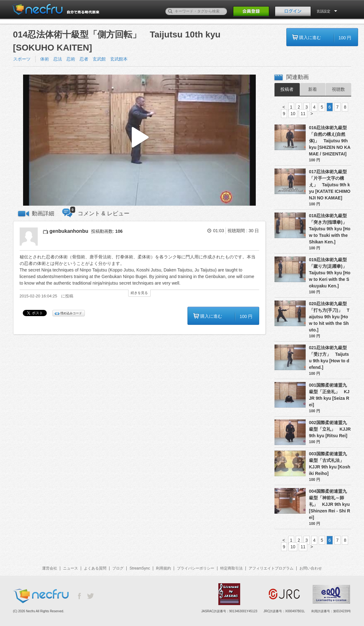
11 (303, 114)
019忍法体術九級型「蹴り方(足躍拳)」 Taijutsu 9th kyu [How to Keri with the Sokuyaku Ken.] (330, 273)
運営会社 (50, 568)
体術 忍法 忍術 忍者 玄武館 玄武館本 (84, 59)
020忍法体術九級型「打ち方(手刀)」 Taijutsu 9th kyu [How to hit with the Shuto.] (329, 317)
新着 (313, 89)
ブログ (118, 568)
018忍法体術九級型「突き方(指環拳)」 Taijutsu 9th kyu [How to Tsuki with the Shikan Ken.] (330, 229)
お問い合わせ (311, 568)
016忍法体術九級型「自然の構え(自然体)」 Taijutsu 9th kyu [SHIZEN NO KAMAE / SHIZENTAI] (330, 141)
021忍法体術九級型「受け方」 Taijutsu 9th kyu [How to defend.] (329, 357)
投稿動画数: (107, 231)
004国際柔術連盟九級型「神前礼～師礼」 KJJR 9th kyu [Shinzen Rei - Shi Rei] (330, 504)
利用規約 (163, 568)
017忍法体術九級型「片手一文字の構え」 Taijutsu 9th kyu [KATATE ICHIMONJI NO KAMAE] (330, 185)
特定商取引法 (231, 568)
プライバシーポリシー (196, 568)
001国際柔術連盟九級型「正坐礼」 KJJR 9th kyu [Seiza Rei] (329, 395)
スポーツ (22, 59)
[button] (139, 140)
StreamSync (140, 568)
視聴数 (338, 89)
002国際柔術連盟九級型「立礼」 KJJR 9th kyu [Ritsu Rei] (330, 429)
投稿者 (287, 89)
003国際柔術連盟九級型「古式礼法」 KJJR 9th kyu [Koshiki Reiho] (330, 464)
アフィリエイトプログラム (271, 568)
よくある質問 (95, 568)
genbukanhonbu (69, 231)
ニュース (70, 568)
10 (293, 114)
